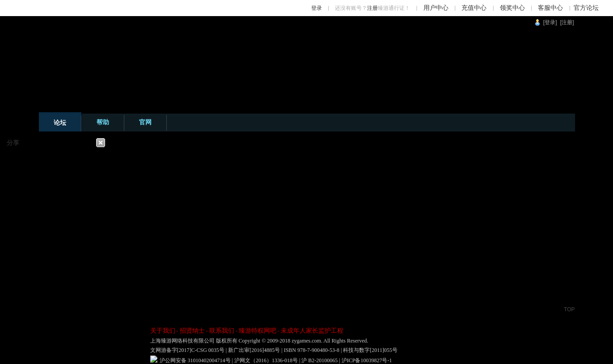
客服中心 (550, 8)
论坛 (60, 123)
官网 (145, 122)
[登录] (550, 22)
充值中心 (474, 8)
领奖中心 (512, 8)
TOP (569, 309)
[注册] (567, 22)
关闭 (101, 143)
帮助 (103, 122)
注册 (372, 8)
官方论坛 (586, 8)
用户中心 (436, 8)
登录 (317, 8)
